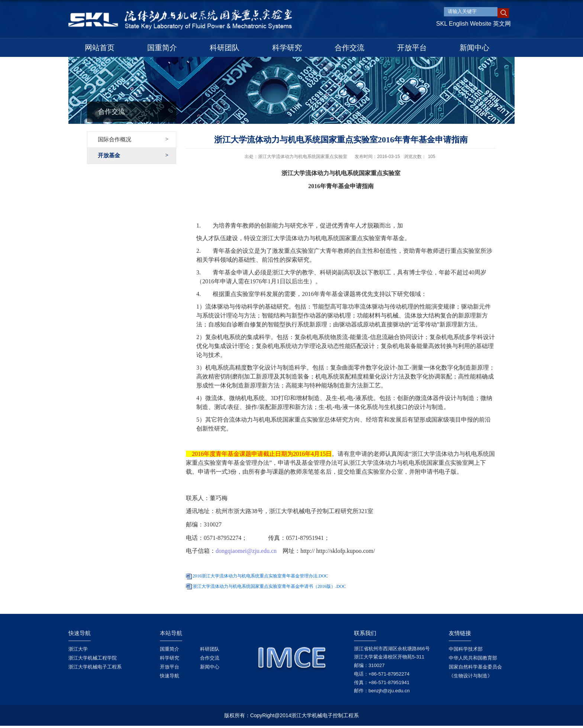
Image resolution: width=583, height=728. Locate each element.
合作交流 (350, 48)
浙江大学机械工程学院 (93, 658)
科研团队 (225, 48)
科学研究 (287, 48)
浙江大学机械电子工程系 (95, 667)
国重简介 (162, 48)
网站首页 (100, 48)
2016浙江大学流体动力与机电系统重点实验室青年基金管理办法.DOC (260, 576)
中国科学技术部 (466, 649)
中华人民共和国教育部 (473, 658)
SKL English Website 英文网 (474, 24)
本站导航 (171, 633)
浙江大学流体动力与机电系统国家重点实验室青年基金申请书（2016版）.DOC (269, 586)
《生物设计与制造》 (471, 676)
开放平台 (412, 48)
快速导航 (80, 633)
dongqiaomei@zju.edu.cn (246, 551)
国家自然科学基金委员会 (475, 667)
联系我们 (365, 633)
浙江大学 (78, 649)
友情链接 (460, 633)
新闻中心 (474, 48)
